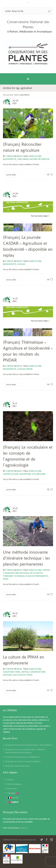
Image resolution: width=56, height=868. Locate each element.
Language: (13, 793)
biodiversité (10, 159)
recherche (44, 159)
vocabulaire (39, 474)
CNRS (20, 159)
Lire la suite (11, 175)
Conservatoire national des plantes (23, 573)
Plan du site (12, 789)
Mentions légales (14, 784)
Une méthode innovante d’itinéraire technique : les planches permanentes (26, 558)
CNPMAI (46, 570)
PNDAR (29, 369)
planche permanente (37, 576)
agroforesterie (12, 672)
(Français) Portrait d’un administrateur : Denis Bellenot (29, 745)
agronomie (25, 474)
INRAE (26, 159)
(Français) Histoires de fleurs (18, 766)
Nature (33, 159)
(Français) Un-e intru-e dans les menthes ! (23, 761)
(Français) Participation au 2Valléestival (22, 757)
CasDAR (21, 264)
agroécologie (11, 474)
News (19, 156)
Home (16, 95)
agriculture (35, 156)
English (13, 802)
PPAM (6, 579)
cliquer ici (23, 828)
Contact (10, 780)
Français (13, 798)
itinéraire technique (14, 576)
